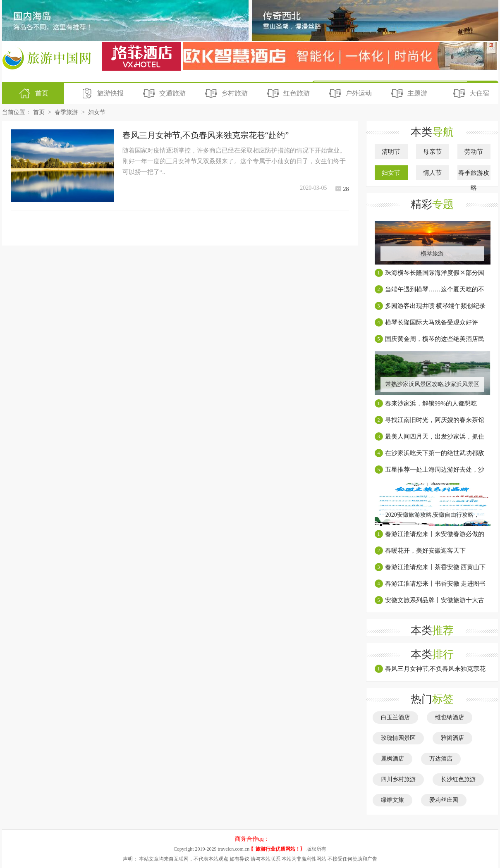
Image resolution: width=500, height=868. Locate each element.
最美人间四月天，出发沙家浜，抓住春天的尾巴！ (429, 439)
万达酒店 (441, 759)
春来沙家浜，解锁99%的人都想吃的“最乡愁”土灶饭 (426, 405)
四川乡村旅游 (398, 779)
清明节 (391, 152)
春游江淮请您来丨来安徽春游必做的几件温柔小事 (429, 536)
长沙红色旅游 (458, 779)
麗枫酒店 (392, 759)
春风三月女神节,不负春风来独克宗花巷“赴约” (206, 135)
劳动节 (474, 152)
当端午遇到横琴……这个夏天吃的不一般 (429, 291)
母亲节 (432, 152)
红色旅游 (287, 93)
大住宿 (470, 93)
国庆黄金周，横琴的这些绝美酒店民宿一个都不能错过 (429, 341)
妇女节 (97, 112)
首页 (32, 93)
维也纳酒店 (450, 717)
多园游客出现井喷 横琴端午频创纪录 (430, 306)
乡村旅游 (225, 93)
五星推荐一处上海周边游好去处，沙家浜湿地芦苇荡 (429, 472)
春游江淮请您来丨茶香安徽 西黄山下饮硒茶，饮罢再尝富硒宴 (430, 569)
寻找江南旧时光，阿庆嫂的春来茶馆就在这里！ (429, 422)
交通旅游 (163, 93)
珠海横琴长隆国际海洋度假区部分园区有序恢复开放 (429, 275)
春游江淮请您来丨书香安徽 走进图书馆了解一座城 (430, 586)
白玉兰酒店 (395, 717)
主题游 (408, 93)
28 (342, 189)
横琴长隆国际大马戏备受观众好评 (426, 322)
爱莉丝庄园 (444, 800)
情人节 (432, 173)
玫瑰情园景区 (398, 738)
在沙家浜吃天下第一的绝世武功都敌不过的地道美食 (429, 455)
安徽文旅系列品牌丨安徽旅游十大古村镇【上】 (429, 602)
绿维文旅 (392, 800)
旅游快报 (101, 93)
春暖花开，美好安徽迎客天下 (420, 551)
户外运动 (349, 93)
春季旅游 (66, 112)
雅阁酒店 (452, 738)
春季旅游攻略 (474, 175)
